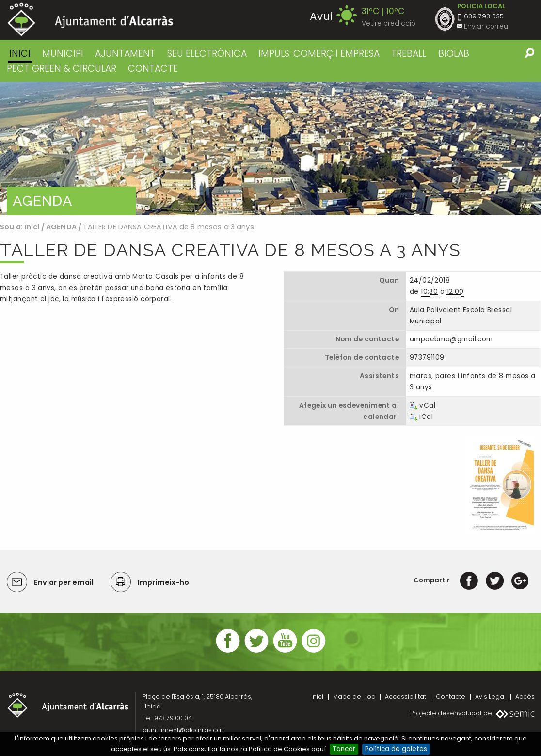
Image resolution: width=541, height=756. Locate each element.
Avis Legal (490, 697)
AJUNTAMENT (125, 54)
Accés (525, 697)
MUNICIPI (63, 54)
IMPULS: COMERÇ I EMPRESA (319, 54)
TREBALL (409, 54)
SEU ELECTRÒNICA (207, 54)
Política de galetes (396, 749)
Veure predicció (389, 24)
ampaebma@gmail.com (451, 339)
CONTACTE (153, 69)
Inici (20, 54)
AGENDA (61, 227)
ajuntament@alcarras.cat (183, 730)
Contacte (451, 697)
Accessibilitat (406, 697)
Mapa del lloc (354, 697)
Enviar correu (486, 26)
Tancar (344, 749)
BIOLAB (454, 54)
